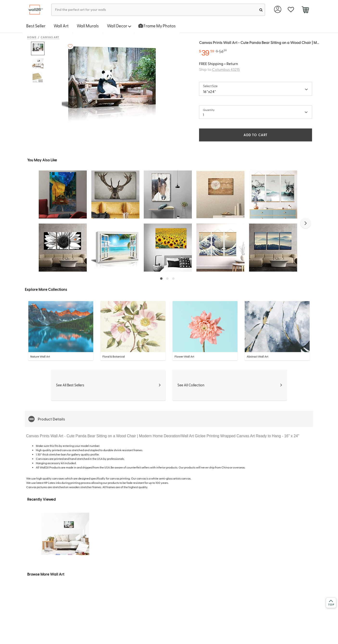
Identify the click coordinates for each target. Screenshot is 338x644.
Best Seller (36, 26)
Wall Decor (119, 26)
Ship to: (219, 69)
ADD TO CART (256, 135)
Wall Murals (88, 26)
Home (32, 37)
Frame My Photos (157, 26)
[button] (306, 223)
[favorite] (291, 10)
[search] (261, 10)
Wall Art (61, 26)
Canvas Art (50, 37)
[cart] (305, 10)
